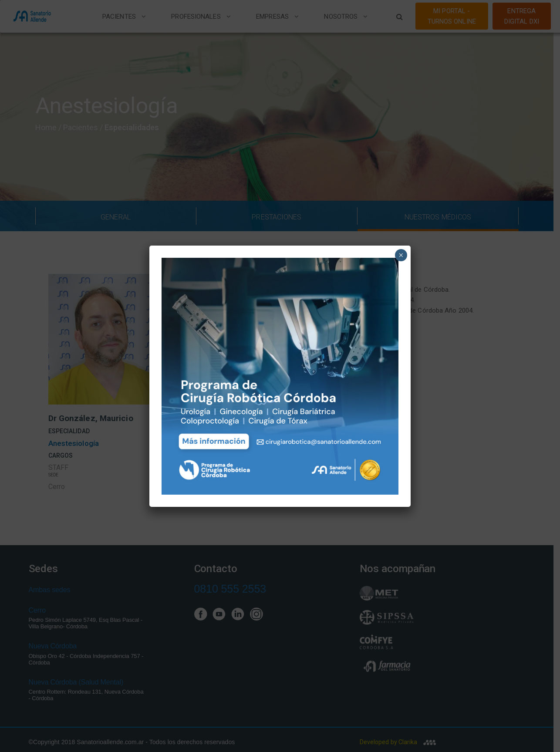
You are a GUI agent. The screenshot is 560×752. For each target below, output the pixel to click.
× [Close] (401, 255)
